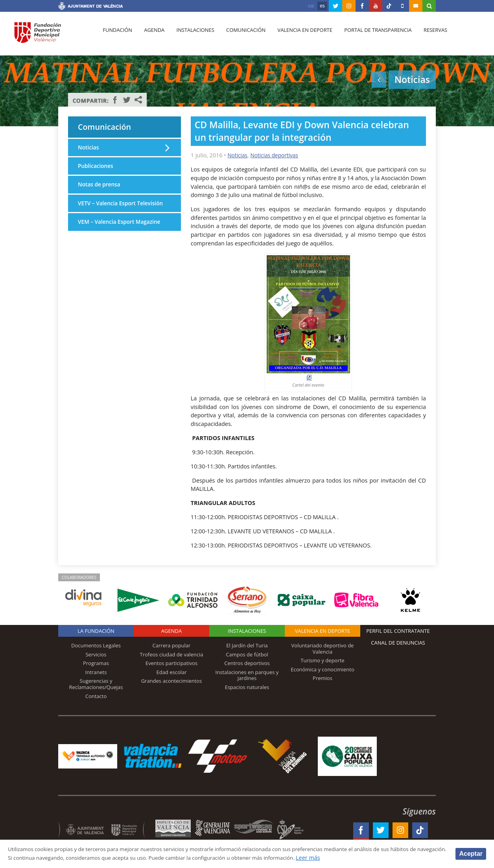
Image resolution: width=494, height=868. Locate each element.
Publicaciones (97, 169)
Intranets (96, 672)
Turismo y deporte (322, 660)
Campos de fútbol (247, 654)
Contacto (96, 696)
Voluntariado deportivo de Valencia (323, 649)
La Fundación (96, 631)
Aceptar (471, 853)
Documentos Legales (96, 645)
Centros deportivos (247, 663)
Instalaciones (192, 36)
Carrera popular (172, 645)
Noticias (238, 155)
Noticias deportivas (276, 155)
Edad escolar (171, 672)
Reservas (427, 36)
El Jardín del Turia (247, 645)
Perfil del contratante (398, 631)
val (311, 6)
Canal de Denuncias (398, 643)
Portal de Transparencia (371, 36)
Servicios (96, 654)
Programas (96, 663)
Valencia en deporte (299, 36)
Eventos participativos (172, 663)
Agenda (152, 36)
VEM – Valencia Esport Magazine (122, 234)
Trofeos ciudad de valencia (172, 654)
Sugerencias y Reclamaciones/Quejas (96, 684)
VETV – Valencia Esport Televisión (108, 211)
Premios (323, 678)
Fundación (117, 36)
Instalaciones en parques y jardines (247, 675)
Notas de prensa (100, 188)
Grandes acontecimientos (172, 681)
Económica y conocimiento (323, 669)
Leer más (372, 858)
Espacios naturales (247, 687)
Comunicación (241, 36)
